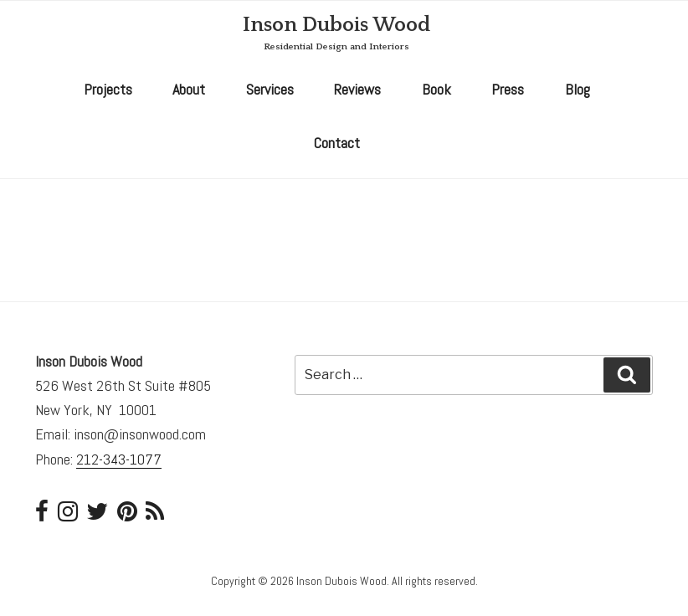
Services (270, 89)
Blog (578, 89)
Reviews (357, 89)
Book (436, 89)
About (189, 89)
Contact (337, 143)
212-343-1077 (119, 459)
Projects (108, 89)
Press (508, 89)
